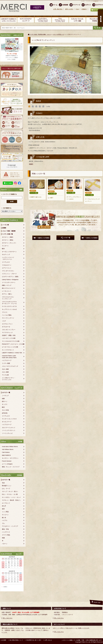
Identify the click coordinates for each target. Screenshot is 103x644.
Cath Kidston (6, 452)
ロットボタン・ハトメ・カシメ (11, 497)
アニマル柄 (5, 375)
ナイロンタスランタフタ (9, 306)
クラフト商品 (6, 535)
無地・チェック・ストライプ (11, 467)
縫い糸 (4, 518)
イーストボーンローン (9, 282)
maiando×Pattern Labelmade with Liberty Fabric (9, 357)
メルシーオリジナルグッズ (10, 366)
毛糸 (3, 483)
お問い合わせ (48, 640)
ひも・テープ (6, 489)
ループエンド (6, 503)
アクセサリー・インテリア (10, 526)
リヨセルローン (7, 265)
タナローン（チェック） (9, 243)
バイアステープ (7, 360)
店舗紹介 (84, 9)
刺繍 (3, 538)
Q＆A (77, 9)
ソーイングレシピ (7, 433)
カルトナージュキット (9, 428)
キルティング (6, 254)
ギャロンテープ (7, 422)
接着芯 (31, 164)
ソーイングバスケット (9, 430)
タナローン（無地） (8, 240)
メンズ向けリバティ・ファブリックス (9, 379)
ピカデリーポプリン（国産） (11, 277)
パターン (5, 544)
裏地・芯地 (5, 529)
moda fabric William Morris (10, 447)
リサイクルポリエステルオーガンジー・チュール (9, 303)
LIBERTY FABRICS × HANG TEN (12, 353)
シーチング (5, 396)
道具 (3, 509)
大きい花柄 (5, 369)
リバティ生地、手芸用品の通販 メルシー (41, 34)
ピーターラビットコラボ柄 (10, 347)
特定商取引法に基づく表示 (34, 640)
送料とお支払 (69, 9)
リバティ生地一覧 (7, 234)
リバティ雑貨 (6, 363)
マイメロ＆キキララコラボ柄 (11, 341)
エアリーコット (7, 268)
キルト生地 (5, 410)
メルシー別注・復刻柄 (9, 231)
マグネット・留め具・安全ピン (11, 500)
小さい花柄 (5, 372)
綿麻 (3, 399)
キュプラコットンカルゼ (9, 309)
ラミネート (5, 246)
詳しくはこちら (8, 618)
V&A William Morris (8, 449)
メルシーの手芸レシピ (58, 34)
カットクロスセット (8, 350)
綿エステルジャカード (9, 288)
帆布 (3, 249)
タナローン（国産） (8, 237)
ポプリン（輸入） (7, 294)
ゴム (3, 523)
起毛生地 (5, 413)
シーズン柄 (5, 225)
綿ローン (5, 401)
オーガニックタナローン (9, 252)
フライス (5, 312)
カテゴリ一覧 (6, 392)
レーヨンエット (7, 291)
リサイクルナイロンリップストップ (8, 298)
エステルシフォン (7, 324)
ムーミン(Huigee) (7, 464)
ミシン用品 (5, 512)
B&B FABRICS (6, 455)
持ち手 (4, 506)
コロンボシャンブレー (9, 330)
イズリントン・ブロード (9, 274)
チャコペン (5, 515)
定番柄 (4, 228)
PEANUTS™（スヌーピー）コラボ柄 (13, 344)
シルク (4, 321)
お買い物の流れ (58, 9)
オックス (5, 404)
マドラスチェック (7, 332)
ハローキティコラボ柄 (9, 338)
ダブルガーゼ (6, 327)
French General (7, 461)
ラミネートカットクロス (9, 419)
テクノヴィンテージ (8, 318)
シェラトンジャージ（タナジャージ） (8, 258)
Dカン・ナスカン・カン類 (10, 494)
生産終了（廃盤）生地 (9, 335)
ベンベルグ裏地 (7, 315)
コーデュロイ (6, 262)
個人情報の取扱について (16, 640)
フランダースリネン (8, 271)
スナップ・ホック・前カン (10, 491)
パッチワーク (6, 532)
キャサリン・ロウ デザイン (10, 458)
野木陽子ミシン (7, 486)
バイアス (5, 520)
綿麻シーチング (7, 285)
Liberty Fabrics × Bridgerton (10, 280)
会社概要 (4, 640)
